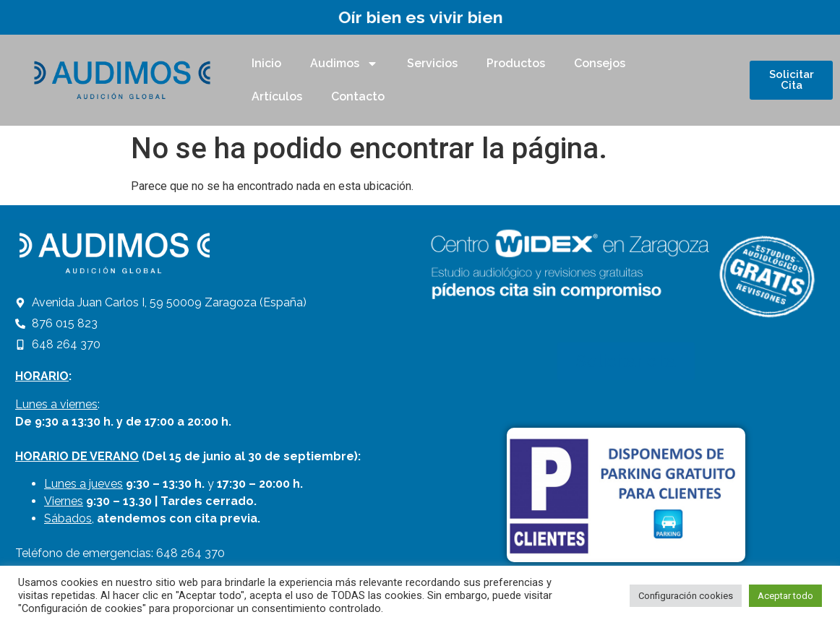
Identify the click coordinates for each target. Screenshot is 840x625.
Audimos (344, 64)
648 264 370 (190, 553)
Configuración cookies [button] (686, 596)
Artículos (277, 96)
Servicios (432, 63)
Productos (516, 63)
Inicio (266, 63)
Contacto (358, 96)
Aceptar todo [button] (785, 596)
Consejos (600, 63)
